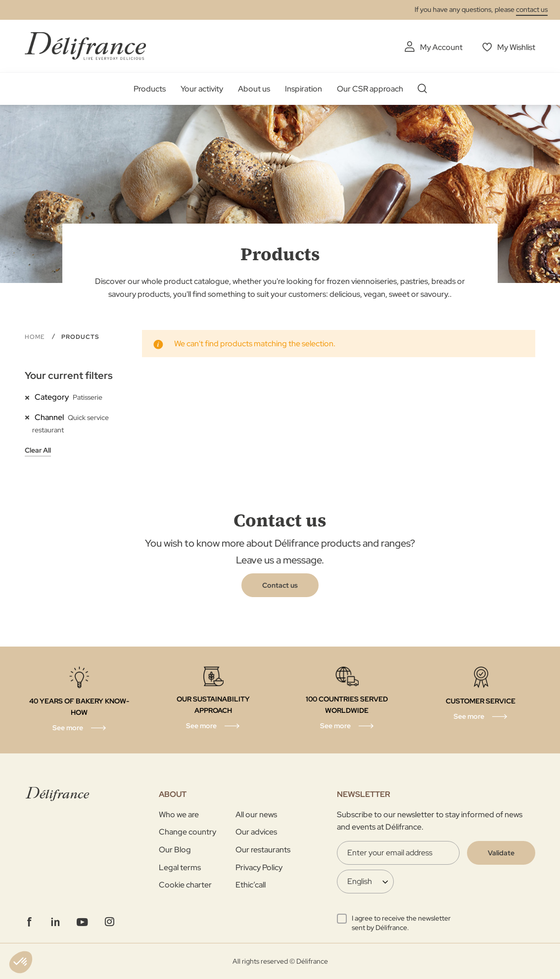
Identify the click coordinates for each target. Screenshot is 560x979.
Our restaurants (263, 850)
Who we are (179, 815)
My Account (441, 47)
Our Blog (175, 850)
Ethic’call (251, 885)
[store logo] (85, 46)
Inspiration (303, 89)
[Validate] (501, 853)
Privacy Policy (259, 867)
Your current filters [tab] (69, 375)
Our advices (256, 832)
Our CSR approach (370, 89)
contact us (532, 9)
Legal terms (180, 867)
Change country (187, 832)
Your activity (202, 89)
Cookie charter (185, 885)
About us (254, 89)
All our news (256, 815)
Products (150, 89)
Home (36, 337)
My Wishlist (516, 47)
